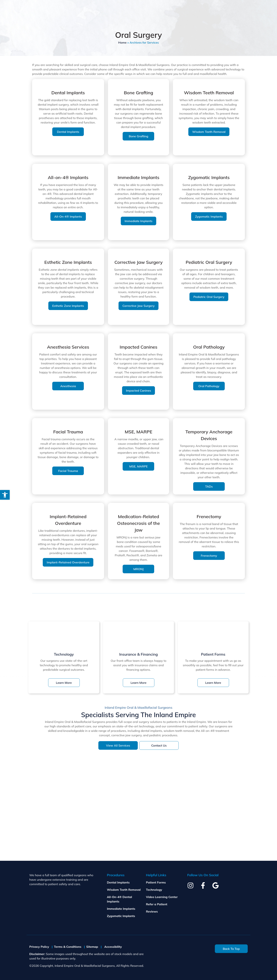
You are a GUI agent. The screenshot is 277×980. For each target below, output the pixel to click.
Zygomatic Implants (209, 216)
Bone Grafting (139, 136)
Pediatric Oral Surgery (209, 297)
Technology (154, 890)
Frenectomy (209, 556)
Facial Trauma (68, 471)
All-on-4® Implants (68, 216)
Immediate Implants (139, 221)
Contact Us (159, 745)
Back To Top (231, 949)
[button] (5, 495)
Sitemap (92, 947)
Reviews (152, 911)
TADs (209, 486)
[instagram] (190, 885)
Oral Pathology (209, 386)
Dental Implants (68, 132)
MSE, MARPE (138, 466)
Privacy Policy (39, 947)
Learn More (64, 683)
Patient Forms (156, 882)
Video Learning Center (162, 897)
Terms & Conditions (68, 947)
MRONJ (139, 569)
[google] (215, 885)
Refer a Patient (157, 904)
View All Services (118, 745)
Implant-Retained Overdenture (68, 562)
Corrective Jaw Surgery (138, 306)
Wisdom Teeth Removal (209, 132)
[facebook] (203, 885)
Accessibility (113, 947)
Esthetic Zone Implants (68, 306)
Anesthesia (68, 386)
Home (122, 42)
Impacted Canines (139, 391)
